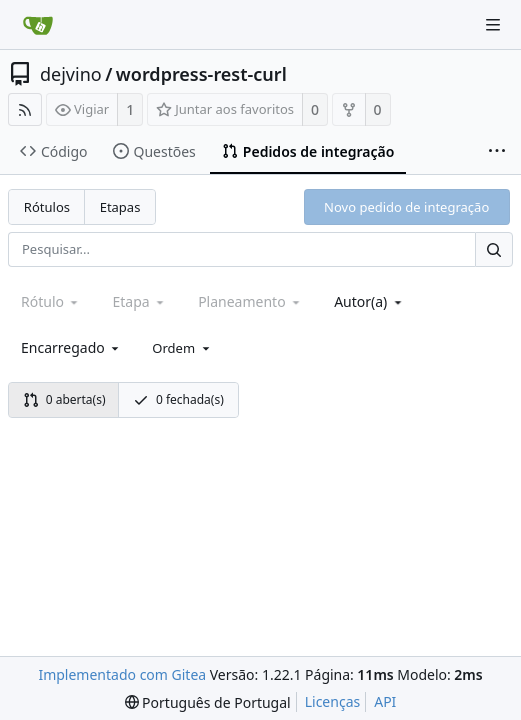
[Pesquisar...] (494, 249)
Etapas (120, 207)
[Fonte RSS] (25, 109)
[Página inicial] (38, 25)
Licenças (333, 701)
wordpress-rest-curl (201, 74)
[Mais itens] (497, 152)
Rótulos (47, 207)
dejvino (71, 74)
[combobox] (369, 301)
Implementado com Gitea (122, 674)
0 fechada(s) (178, 399)
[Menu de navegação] (493, 25)
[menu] (182, 348)
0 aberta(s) (64, 399)
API (385, 701)
